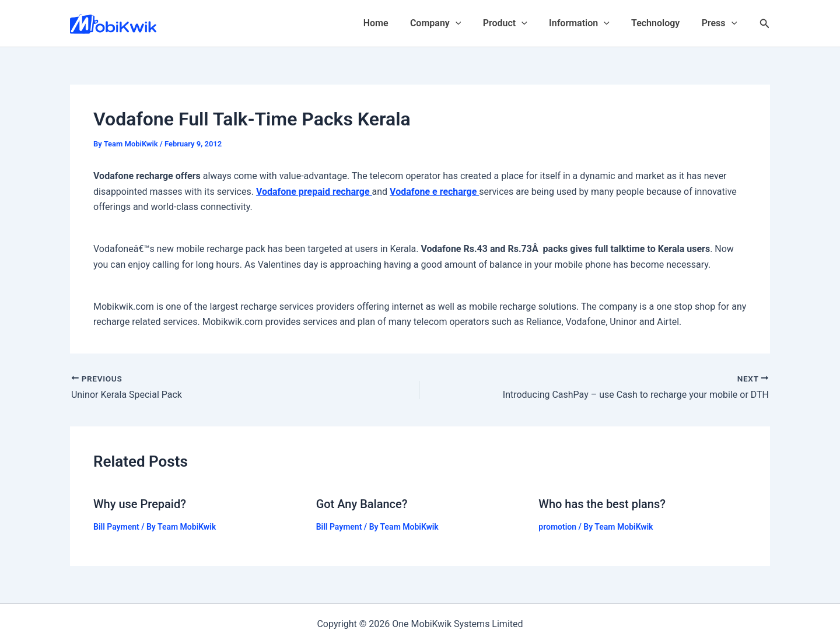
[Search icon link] (765, 24)
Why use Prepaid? (140, 504)
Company (449, 23)
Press (721, 23)
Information (587, 23)
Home (393, 23)
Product (516, 23)
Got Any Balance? (362, 504)
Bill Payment (116, 526)
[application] (470, 23)
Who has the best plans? (602, 504)
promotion (557, 526)
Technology (660, 23)
